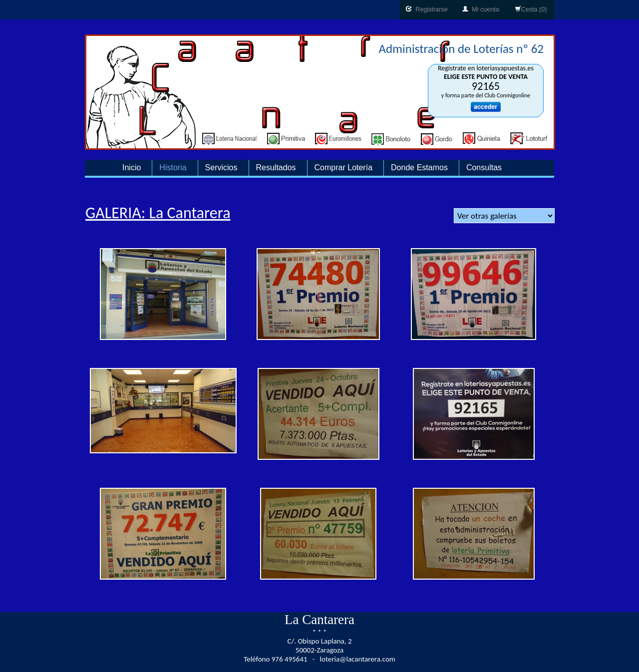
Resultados (276, 168)
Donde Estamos (419, 168)
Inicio (132, 168)
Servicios (221, 168)
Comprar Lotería (344, 168)
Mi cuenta (481, 9)
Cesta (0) (531, 9)
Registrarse (427, 9)
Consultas (484, 168)
